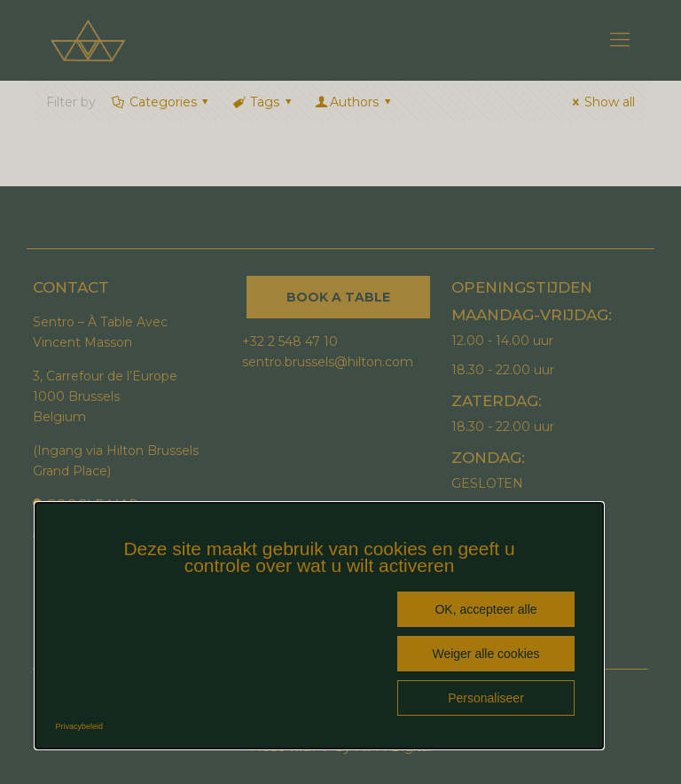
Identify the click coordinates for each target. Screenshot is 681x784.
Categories (161, 102)
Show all (601, 102)
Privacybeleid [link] (80, 726)
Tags (263, 102)
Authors (354, 102)
